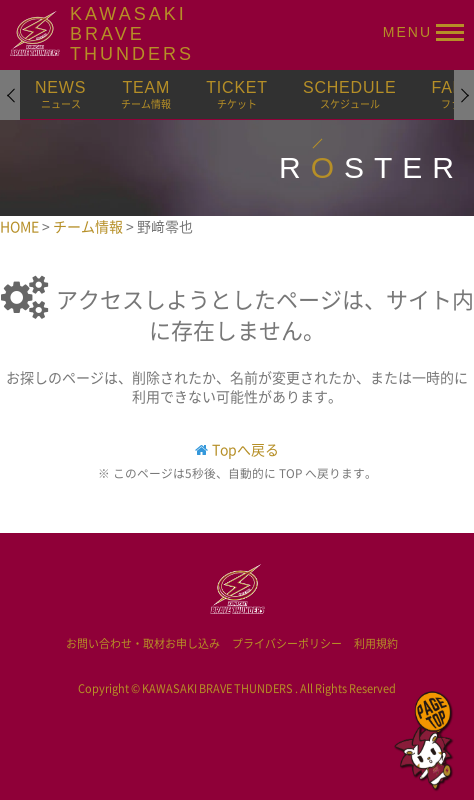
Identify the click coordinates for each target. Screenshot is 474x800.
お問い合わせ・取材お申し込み (143, 643)
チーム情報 (89, 226)
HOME (21, 226)
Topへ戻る (245, 449)
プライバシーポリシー (287, 643)
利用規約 (376, 643)
